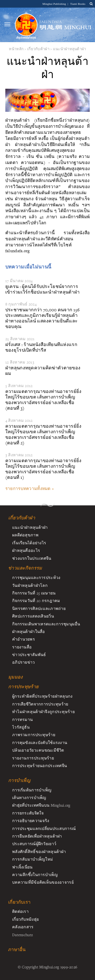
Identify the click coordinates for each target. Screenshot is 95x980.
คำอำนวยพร (24, 639)
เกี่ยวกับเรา (19, 902)
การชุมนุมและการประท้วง (36, 577)
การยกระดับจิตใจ (28, 813)
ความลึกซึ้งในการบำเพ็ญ (35, 875)
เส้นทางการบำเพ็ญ (29, 797)
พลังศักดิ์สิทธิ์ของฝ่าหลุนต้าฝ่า (39, 851)
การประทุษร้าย (23, 687)
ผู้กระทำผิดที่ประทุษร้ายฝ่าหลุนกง (42, 696)
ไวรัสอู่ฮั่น (21, 727)
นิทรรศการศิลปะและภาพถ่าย (39, 608)
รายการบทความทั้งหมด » (30, 488)
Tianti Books (78, 4)
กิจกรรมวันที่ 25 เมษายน (34, 593)
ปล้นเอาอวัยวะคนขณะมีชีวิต (38, 750)
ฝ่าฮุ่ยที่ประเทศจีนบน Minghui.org (41, 805)
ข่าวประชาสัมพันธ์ (29, 655)
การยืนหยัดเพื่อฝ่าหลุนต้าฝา (37, 836)
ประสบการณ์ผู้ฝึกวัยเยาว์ (34, 844)
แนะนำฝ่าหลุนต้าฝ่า (70, 49)
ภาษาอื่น (17, 949)
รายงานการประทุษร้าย (33, 758)
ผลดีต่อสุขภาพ (25, 535)
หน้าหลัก (16, 49)
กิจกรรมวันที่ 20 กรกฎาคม (36, 601)
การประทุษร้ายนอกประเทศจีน (40, 766)
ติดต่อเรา (20, 911)
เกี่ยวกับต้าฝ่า (38, 49)
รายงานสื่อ (22, 647)
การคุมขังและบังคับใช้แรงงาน (40, 742)
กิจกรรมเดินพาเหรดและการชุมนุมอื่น (46, 624)
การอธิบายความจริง (31, 821)
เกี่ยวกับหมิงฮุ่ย (25, 919)
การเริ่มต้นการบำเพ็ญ (32, 790)
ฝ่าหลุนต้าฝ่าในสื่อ (29, 631)
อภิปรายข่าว (24, 662)
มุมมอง (15, 677)
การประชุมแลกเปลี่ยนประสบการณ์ (44, 828)
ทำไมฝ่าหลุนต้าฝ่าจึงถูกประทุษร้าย (43, 712)
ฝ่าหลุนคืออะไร (26, 550)
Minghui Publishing (55, 4)
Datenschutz (23, 935)
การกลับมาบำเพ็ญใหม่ (33, 859)
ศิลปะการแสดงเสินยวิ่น (33, 616)
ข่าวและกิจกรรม (25, 568)
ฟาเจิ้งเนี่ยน (22, 867)
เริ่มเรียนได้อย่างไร (29, 543)
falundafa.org (18, 251)
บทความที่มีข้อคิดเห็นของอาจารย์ (43, 882)
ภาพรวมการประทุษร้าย (34, 735)
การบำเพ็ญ (19, 781)
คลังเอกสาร (23, 927)
